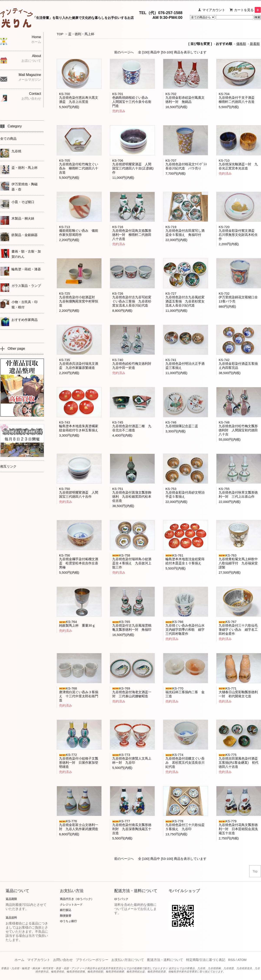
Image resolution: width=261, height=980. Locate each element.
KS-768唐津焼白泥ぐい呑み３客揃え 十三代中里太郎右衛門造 (79, 694)
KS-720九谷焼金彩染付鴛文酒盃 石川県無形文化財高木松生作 (238, 233)
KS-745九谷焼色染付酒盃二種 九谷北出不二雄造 (132, 426)
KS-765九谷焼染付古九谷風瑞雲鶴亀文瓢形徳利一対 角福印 (132, 626)
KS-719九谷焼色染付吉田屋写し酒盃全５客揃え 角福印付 (185, 231)
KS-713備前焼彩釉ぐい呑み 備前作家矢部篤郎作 (79, 231)
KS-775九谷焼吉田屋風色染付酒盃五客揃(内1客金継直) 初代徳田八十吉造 (239, 761)
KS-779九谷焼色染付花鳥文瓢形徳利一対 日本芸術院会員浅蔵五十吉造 (238, 827)
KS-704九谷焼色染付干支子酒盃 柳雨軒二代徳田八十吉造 (238, 98)
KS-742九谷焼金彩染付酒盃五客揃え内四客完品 (238, 364)
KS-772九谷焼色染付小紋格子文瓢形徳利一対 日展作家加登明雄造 (79, 761)
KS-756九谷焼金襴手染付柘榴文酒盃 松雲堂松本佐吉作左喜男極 (79, 561)
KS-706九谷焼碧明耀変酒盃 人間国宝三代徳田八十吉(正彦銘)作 (133, 166)
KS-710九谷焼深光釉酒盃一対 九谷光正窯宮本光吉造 (238, 164)
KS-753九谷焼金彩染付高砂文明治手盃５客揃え (185, 493)
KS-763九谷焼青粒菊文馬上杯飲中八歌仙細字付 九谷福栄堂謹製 (238, 561)
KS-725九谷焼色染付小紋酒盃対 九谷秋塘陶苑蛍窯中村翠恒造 (79, 299)
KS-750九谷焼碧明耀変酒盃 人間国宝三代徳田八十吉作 (79, 493)
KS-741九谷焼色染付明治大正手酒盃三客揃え (185, 364)
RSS (232, 960)
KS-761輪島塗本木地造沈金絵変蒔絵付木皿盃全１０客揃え (185, 559)
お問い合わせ (63, 960)
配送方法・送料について (165, 960)
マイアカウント (214, 10)
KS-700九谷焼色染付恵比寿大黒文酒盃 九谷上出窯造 (79, 98)
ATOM (242, 960)
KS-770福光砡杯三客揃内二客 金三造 (185, 692)
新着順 (255, 44)
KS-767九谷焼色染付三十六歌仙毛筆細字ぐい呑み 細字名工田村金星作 (238, 628)
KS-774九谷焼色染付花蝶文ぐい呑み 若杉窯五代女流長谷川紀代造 (185, 761)
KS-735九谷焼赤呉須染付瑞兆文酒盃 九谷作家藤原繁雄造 (79, 364)
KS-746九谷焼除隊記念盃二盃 (182, 424)
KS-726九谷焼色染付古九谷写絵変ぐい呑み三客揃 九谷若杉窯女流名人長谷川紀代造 (132, 299)
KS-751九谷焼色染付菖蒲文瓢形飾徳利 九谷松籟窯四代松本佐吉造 (132, 495)
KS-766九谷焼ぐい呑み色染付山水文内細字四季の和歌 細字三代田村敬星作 (185, 628)
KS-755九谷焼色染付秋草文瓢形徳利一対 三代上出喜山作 (238, 493)
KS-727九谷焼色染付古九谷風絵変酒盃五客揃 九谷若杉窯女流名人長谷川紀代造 (185, 299)
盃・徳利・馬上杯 (81, 34)
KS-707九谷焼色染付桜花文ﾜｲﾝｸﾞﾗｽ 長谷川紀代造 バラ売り (188, 164)
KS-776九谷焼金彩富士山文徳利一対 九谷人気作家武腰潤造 (79, 825)
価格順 (241, 44)
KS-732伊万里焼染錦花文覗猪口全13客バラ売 (238, 297)
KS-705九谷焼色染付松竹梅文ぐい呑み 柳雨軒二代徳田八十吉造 (79, 166)
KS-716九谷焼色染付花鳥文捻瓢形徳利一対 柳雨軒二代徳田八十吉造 (132, 233)
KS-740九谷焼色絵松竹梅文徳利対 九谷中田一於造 (133, 364)
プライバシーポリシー (92, 960)
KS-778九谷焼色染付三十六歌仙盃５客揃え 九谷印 (185, 825)
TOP (60, 34)
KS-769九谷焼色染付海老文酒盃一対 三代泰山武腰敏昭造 (132, 692)
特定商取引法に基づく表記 (206, 960)
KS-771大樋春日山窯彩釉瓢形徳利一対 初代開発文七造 (238, 692)
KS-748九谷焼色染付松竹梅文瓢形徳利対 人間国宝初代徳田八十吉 (238, 428)
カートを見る (247, 10)
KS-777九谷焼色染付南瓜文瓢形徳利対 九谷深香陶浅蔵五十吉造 (132, 827)
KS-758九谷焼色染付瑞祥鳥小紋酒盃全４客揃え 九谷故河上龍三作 (132, 561)
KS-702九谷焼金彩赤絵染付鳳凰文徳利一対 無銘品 (185, 98)
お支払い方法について (128, 960)
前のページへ (124, 52)
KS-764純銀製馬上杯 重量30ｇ (77, 624)
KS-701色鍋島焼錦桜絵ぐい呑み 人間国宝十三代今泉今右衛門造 (132, 100)
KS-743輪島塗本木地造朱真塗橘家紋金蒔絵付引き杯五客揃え (79, 426)
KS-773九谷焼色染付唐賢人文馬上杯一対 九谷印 (132, 759)
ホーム (19, 960)
